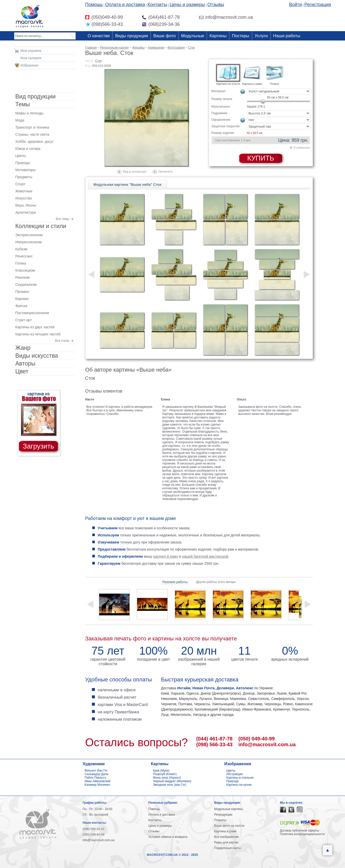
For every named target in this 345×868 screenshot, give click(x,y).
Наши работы (287, 36)
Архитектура (26, 212)
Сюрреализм (26, 285)
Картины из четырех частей (38, 334)
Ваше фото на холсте (229, 826)
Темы (23, 104)
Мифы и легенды (29, 113)
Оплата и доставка (125, 5)
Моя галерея (31, 58)
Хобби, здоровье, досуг (35, 142)
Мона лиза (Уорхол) (167, 778)
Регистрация (318, 5)
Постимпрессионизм (32, 313)
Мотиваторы (26, 170)
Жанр (23, 348)
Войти (295, 5)
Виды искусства (37, 356)
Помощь (94, 5)
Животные (24, 191)
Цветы (21, 156)
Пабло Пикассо (95, 778)
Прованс (22, 292)
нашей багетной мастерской (205, 556)
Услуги (261, 36)
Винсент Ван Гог (96, 771)
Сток (98, 61)
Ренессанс (24, 256)
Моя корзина (31, 51)
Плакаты (220, 820)
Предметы (24, 177)
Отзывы (216, 5)
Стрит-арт (24, 320)
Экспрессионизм (29, 235)
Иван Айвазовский (98, 781)
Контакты (157, 5)
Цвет (22, 371)
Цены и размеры (187, 5)
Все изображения (227, 837)
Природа (23, 163)
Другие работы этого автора (216, 582)
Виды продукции (132, 36)
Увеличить (166, 172)
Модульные (193, 36)
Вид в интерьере (135, 172)
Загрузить (38, 446)
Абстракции (235, 774)
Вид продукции (36, 96)
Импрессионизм (29, 242)
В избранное (302, 148)
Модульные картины (229, 809)
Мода (20, 120)
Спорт (20, 184)
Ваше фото (165, 36)
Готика (21, 263)
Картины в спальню (240, 778)
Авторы (25, 364)
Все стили (62, 341)
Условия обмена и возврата (168, 837)
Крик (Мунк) (161, 771)
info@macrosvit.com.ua (267, 744)
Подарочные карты (228, 848)
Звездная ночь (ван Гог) (170, 785)
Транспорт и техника (32, 127)
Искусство (24, 198)
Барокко (22, 299)
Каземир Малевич (97, 785)
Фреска (21, 306)
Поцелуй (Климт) (165, 774)
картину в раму (166, 556)
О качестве (99, 36)
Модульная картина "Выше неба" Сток (128, 185)
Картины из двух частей (35, 327)
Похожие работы (175, 582)
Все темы (63, 219)
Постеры (241, 36)
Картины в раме (225, 831)
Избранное (29, 65)
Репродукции (223, 815)
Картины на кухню (239, 785)
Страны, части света (32, 134)
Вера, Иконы (26, 205)
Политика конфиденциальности (302, 834)
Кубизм (21, 249)
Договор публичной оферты (300, 831)
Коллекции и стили (41, 226)
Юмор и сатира (28, 149)
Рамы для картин (226, 842)
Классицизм (25, 270)
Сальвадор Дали (97, 774)
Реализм (23, 277)
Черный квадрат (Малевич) (172, 781)
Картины (218, 36)
